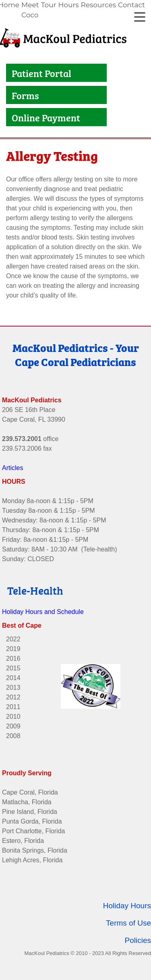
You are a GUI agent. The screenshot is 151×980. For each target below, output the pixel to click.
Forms (25, 95)
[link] (31, 10)
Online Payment (47, 117)
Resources (98, 5)
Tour (49, 5)
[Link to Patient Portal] (10, 73)
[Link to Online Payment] (10, 117)
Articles (12, 463)
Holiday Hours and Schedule (43, 607)
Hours (68, 5)
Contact (131, 5)
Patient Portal (42, 73)
